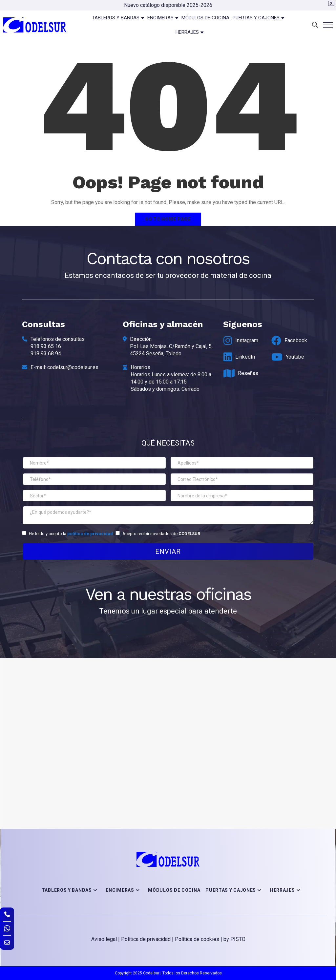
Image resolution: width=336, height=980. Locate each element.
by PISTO (234, 939)
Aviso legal (104, 939)
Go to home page (168, 219)
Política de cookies (197, 939)
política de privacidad (90, 534)
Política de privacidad (146, 939)
